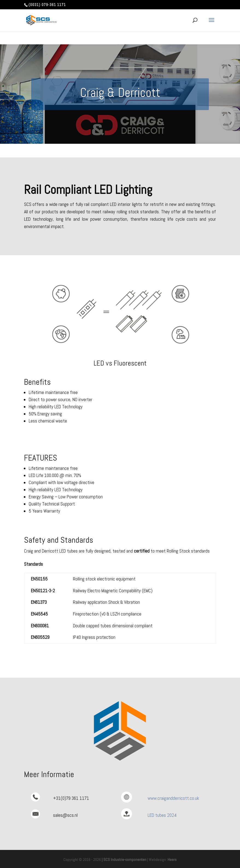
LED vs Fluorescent (120, 363)
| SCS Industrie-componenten (124, 860)
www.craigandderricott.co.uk (173, 798)
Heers (172, 860)
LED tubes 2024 (162, 815)
